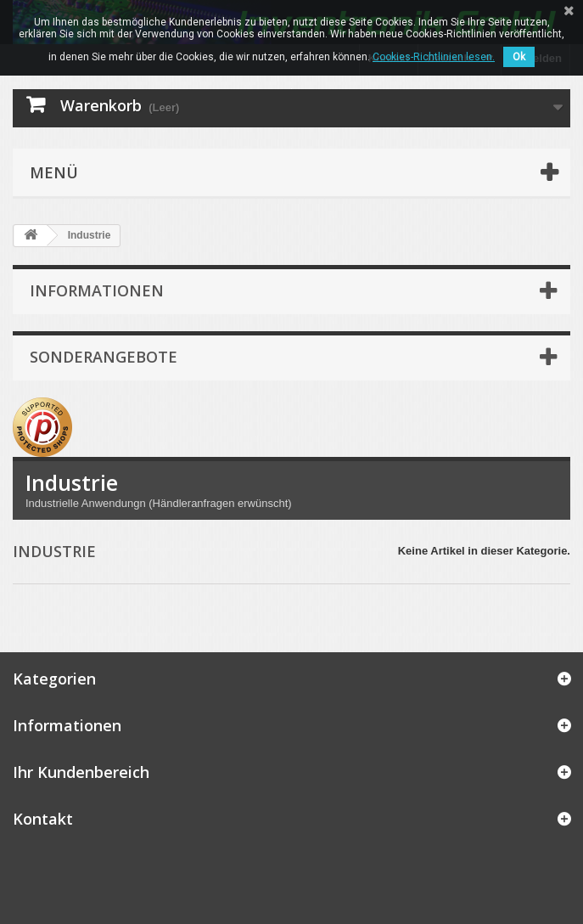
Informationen (97, 290)
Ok (519, 57)
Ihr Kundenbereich (81, 772)
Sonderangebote (104, 357)
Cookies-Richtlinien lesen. (434, 57)
